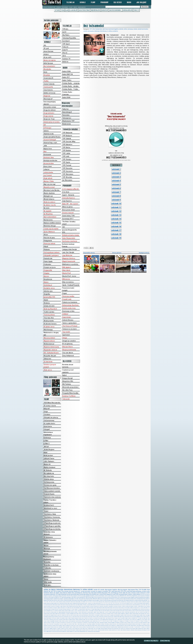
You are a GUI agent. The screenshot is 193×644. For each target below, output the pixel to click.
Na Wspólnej (48, 214)
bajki (60, 594)
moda (48, 630)
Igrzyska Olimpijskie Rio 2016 (69, 231)
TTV (101, 621)
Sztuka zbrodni (49, 306)
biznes (122, 599)
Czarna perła (48, 87)
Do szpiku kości (49, 423)
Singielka (47, 294)
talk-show (83, 599)
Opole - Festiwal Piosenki (71, 285)
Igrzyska (148, 609)
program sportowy (64, 599)
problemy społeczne (84, 600)
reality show (55, 596)
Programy (104, 2)
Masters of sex (94, 614)
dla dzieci (128, 593)
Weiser (46, 546)
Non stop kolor (49, 476)
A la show (66, 192)
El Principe (47, 128)
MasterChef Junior (69, 276)
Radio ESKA (66, 71)
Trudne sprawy (49, 312)
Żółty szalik (48, 582)
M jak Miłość (74, 10)
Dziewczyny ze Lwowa (51, 122)
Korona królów (128, 10)
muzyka (144, 591)
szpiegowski (75, 603)
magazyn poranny (138, 602)
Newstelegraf (67, 112)
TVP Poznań (67, 165)
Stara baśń (57, 621)
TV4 (88, 602)
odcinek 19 (116, 238)
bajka (124, 593)
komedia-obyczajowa (102, 593)
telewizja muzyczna (134, 600)
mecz (59, 600)
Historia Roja (142, 609)
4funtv (135, 603)
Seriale (83, 2)
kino (132, 628)
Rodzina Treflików (69, 396)
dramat (46, 591)
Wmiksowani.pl (49, 344)
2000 (121, 596)
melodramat (66, 600)
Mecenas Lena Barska (51, 190)
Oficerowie (84, 617)
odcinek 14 (116, 219)
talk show (79, 599)
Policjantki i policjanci (51, 255)
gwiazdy (66, 597)
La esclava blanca (90, 612)
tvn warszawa (53, 631)
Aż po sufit (47, 57)
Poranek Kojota (49, 494)
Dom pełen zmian (50, 107)
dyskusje (102, 628)
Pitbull (46, 247)
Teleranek (66, 399)
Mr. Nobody (48, 470)
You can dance (68, 353)
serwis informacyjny (109, 596)
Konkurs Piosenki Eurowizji (137, 611)
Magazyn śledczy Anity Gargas (49, 614)
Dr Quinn (97, 608)
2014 (144, 594)
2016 (122, 591)
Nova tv (70, 617)
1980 (149, 600)
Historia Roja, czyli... (51, 143)
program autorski (92, 600)
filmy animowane (115, 628)
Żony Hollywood (68, 356)
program (125, 590)
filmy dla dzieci (105, 602)
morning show (144, 602)
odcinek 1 (116, 169)
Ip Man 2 (47, 444)
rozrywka (93, 591)
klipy (137, 628)
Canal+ (144, 605)
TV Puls (103, 621)
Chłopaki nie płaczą (51, 417)
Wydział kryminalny (114, 627)
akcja (78, 594)
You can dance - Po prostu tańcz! (134, 627)
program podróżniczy (55, 599)
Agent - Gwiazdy (68, 195)
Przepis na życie (50, 267)
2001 (84, 597)
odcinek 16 (116, 226)
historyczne (133, 602)
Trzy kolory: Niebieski (51, 520)
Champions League (59, 606)
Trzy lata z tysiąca (63, 624)
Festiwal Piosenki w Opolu (83, 609)
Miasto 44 (47, 464)
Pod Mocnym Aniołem (52, 488)
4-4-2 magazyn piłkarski (70, 189)
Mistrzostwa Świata (74, 602)
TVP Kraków (67, 150)
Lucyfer (141, 612)
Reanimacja (51, 620)
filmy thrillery (70, 596)
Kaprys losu (48, 149)
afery (97, 602)
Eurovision (65, 609)
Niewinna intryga (50, 226)
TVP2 (110, 591)
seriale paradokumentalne (88, 596)
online (125, 29)
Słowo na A (98, 621)
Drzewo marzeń (68, 213)
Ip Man (46, 441)
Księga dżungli (67, 378)
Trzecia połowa (49, 315)
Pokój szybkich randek (52, 491)
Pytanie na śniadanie (70, 302)
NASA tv (65, 62)
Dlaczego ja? (48, 99)
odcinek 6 (116, 188)
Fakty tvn (65, 109)
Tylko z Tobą (77, 624)
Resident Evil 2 (49, 505)
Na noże (46, 208)
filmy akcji (64, 596)
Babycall (47, 409)
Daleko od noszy (49, 93)
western (58, 631)
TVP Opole (66, 162)
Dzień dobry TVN (68, 216)
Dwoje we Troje (49, 119)
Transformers (145, 623)
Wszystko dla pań (50, 356)
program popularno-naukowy (84, 630)
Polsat (60, 596)
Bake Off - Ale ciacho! (70, 204)
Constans (47, 415)
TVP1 (109, 593)
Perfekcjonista (49, 482)
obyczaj (120, 590)
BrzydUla (136, 605)
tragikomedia (48, 631)
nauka (50, 630)
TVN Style (107, 621)
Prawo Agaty (48, 261)
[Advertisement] (116, 95)
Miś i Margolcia (51, 615)
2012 (96, 599)
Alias (53, 605)
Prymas (113, 618)
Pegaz (65, 293)
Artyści (46, 54)
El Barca (49, 609)
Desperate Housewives (53, 608)
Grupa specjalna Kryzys (52, 137)
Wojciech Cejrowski (47, 627)
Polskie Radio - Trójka (70, 89)
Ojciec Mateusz (49, 232)
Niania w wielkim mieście (52, 223)
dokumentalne (127, 599)
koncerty (123, 597)
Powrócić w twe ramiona (52, 497)
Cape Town (148, 605)
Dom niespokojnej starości (49, 103)
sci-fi (75, 599)
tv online (109, 31)
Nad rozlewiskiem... (115, 10)
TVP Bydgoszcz (121, 621)
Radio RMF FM (67, 74)
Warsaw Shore (67, 347)
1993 (114, 603)
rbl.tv (64, 56)
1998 (47, 602)
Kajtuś (64, 375)
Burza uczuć (140, 605)
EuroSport (105, 10)
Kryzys (49, 612)
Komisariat (47, 155)
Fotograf (47, 429)
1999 (49, 602)
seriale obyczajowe (106, 590)
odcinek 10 (116, 204)
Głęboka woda (48, 134)
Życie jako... (48, 585)
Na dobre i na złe (50, 205)
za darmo (115, 31)
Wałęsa (89, 626)
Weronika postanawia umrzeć (50, 553)
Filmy (93, 2)
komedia (76, 591)
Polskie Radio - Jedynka (71, 83)
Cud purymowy (49, 420)
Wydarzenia (66, 124)
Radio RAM (66, 97)
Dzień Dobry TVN (147, 608)
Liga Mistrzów (67, 255)
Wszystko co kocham (51, 565)
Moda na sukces (49, 202)
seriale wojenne (70, 603)
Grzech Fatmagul (50, 140)
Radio (129, 2)
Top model (66, 332)
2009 (117, 594)
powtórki (71, 630)
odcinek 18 (116, 234)
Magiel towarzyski (69, 261)
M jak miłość (48, 178)
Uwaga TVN (140, 624)
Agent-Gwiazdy (143, 603)
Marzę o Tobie (49, 181)
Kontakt (143, 611)
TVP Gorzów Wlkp (69, 141)
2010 (141, 594)
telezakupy (144, 630)
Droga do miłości (50, 110)
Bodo (45, 72)
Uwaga (65, 338)
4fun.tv (65, 53)
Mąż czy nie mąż (49, 184)
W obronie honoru (50, 324)
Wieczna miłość (49, 338)
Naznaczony (48, 220)
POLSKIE (144, 590)
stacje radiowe (137, 594)
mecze (62, 600)
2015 (91, 29)
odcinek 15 (116, 223)
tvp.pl (86, 603)
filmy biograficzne (133, 596)
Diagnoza (47, 96)
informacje (85, 593)
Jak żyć (46, 447)
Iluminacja (47, 438)
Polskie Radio (91, 597)
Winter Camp (136, 626)
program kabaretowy (47, 603)
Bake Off (82, 605)
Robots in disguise (69, 620)
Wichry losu (123, 626)
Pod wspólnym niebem (51, 252)
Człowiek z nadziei (137, 606)
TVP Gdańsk (67, 139)
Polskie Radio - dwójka (70, 86)
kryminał (111, 29)
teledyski (124, 630)
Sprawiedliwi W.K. (49, 297)
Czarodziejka (110, 606)
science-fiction (103, 594)
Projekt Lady (67, 299)
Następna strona (144, 253)
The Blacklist (117, 623)
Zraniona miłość (91, 628)
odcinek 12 (116, 211)
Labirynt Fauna (49, 458)
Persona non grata (50, 485)
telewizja (83, 603)
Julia (45, 146)
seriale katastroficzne (113, 630)
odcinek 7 (116, 192)
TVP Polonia (112, 599)
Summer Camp (68, 621)
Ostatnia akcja (49, 479)
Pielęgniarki (48, 241)
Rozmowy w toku (68, 311)
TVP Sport (66, 44)
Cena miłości (48, 606)
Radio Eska (141, 618)
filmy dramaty (65, 591)
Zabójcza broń (46, 628)
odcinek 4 (116, 181)
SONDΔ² (65, 314)
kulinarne (147, 594)
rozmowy (96, 630)
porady (68, 630)
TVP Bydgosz (67, 136)
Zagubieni (51, 628)
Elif (45, 125)
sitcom (119, 630)
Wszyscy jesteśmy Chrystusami (49, 558)
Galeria (46, 131)
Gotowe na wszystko (113, 609)
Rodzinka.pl (48, 285)
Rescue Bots (56, 620)
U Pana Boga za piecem (52, 523)
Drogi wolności (49, 113)
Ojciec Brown (88, 617)
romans (101, 600)
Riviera (46, 282)
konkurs (131, 594)
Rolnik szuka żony (69, 308)
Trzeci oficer (51, 624)
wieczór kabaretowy (63, 631)
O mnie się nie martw (51, 229)
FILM (148, 590)
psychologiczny (115, 593)
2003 (118, 603)
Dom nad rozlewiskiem (76, 608)
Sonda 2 (45, 621)
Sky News (66, 35)
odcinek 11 (116, 207)
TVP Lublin (66, 153)
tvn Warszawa (67, 180)
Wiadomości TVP (68, 121)
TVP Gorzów (131, 621)
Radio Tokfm (67, 80)
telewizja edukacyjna (138, 630)
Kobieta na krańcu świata (71, 235)
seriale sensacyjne (89, 31)
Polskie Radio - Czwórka (68, 93)
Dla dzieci (118, 2)
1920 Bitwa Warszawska (52, 403)
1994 (45, 602)
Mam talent (66, 270)
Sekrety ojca (48, 291)
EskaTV (65, 50)
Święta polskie (89, 599)
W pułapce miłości (62, 626)
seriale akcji (100, 630)
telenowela (79, 603)
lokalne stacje (59, 593)
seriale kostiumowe (72, 594)
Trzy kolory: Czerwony (52, 517)
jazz (124, 628)
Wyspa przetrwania (69, 350)
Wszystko (47, 562)
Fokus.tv (136, 10)
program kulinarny (78, 596)
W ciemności (48, 537)
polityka (55, 630)
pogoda (148, 602)
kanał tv (126, 594)
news (98, 594)
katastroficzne (128, 628)
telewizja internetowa (100, 31)
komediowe (64, 594)
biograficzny (110, 594)
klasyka (134, 628)
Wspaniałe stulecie (50, 350)
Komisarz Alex (49, 158)
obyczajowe (131, 590)
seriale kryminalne (143, 29)
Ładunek (71, 631)
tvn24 (64, 32)
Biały (102, 605)
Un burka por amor (135, 624)
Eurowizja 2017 (68, 219)
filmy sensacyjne (127, 602)
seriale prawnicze (115, 600)
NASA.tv (93, 615)
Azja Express (67, 201)
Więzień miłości (96, 10)
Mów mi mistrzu (68, 282)
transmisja (117, 596)
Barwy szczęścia (50, 60)
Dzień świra (48, 426)
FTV (71, 609)
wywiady (81, 597)
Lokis (136, 612)
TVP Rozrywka (62, 623)
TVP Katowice (67, 144)
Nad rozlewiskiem (50, 217)
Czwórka (123, 606)
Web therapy (48, 330)
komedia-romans (140, 628)
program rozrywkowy (103, 591)
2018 (125, 591)
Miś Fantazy (67, 384)
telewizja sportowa (143, 600)
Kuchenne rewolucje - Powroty (68, 245)
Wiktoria (132, 626)
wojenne (53, 597)
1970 (102, 603)
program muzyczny (48, 596)
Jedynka (87, 611)
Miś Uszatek (46, 615)
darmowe (105, 29)
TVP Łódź (66, 156)
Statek (46, 300)
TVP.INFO (94, 602)
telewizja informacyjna (124, 600)
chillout (99, 628)
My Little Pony (67, 390)
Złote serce (48, 370)
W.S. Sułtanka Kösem (51, 353)
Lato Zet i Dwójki (68, 252)
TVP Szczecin (67, 171)
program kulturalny (76, 630)
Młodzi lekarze (49, 199)
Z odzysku (47, 568)
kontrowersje (50, 600)
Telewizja (70, 2)
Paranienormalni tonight (68, 289)
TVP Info (57, 10)
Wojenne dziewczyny (51, 347)
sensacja (130, 29)
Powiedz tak (48, 258)
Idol (64, 227)
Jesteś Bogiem (49, 450)
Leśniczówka (48, 172)
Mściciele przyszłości (70, 387)
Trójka (73, 624)
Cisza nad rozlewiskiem (85, 606)
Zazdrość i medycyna (51, 571)
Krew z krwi (48, 166)
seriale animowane (145, 596)
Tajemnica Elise (94, 623)
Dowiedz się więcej (151, 641)
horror (119, 597)
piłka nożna (72, 600)
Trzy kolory (117, 599)
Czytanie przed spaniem (68, 371)
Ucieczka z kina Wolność (49, 533)
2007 (123, 596)
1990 (111, 603)
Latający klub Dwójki (69, 249)
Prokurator (47, 264)
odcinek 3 (116, 177)
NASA (90, 615)
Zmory (46, 579)
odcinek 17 (116, 230)
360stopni (127, 603)
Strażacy (47, 303)
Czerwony (119, 606)
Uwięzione (45, 626)
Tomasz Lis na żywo (69, 329)
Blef (109, 605)
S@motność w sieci (121, 620)
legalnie (116, 29)
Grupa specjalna (126, 609)
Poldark (69, 618)
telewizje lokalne (67, 593)
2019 (57, 594)
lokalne (51, 593)
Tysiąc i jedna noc (83, 624)
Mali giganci (67, 267)
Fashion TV (66, 59)
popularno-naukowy (60, 630)
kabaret (45, 600)
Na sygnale (47, 211)
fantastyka (110, 628)
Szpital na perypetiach (85, 621)
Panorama (66, 115)
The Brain (121, 623)
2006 (87, 597)
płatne (98, 600)
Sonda (148, 620)
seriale (135, 29)
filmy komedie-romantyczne (113, 602)
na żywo (59, 591)
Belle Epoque (48, 63)
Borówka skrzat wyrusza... (68, 366)
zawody (68, 631)
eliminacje (106, 628)
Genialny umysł (100, 609)
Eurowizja (68, 609)
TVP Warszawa (68, 174)
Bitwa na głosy (67, 207)
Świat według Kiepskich (81, 631)
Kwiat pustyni (48, 455)
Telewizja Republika (69, 38)
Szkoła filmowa (68, 320)
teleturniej (132, 630)
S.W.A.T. (116, 620)
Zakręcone (47, 359)
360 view (123, 603)
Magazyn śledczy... (69, 258)
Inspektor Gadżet (68, 611)
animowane (121, 594)
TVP (140, 590)
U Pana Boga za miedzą (52, 529)
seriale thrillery (47, 597)
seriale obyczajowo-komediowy (134, 591)
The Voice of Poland (70, 326)
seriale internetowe (105, 630)
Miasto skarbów (49, 193)
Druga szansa (48, 116)
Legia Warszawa (118, 612)
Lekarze (46, 169)
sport (114, 594)
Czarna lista (101, 606)
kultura (145, 628)
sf (117, 630)
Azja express (71, 605)
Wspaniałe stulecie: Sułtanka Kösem (72, 627)
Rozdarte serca (49, 288)
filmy (137, 590)
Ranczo (46, 276)
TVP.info (65, 29)
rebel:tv (93, 630)
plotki (52, 630)
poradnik (65, 630)
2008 (56, 597)
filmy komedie (93, 594)
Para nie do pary (49, 238)
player (70, 597)
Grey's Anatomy (120, 609)
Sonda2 (48, 621)
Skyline (146, 620)
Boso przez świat (84, 10)
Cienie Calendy (49, 84)
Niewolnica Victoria (58, 617)
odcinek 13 (116, 215)
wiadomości (52, 594)
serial (139, 596)
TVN (54, 591)
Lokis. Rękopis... (49, 461)
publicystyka (71, 599)
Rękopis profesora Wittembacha (108, 620)
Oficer (46, 235)
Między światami (49, 467)
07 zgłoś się (89, 603)
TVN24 (63, 10)
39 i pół (46, 48)
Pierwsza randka (68, 296)
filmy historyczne (98, 597)
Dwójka (128, 608)
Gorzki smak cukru (106, 609)
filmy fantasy (121, 628)
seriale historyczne (141, 593)
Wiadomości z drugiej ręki (51, 334)
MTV (149, 612)
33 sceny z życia (50, 406)
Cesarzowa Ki (48, 78)
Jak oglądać (141, 2)
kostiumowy (128, 597)
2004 (94, 599)
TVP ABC (111, 621)
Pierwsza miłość (49, 244)
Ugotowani (66, 335)
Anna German (48, 51)
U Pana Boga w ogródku (52, 526)
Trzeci (46, 511)
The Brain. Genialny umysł (69, 223)
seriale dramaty (107, 600)
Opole (97, 617)
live (96, 591)
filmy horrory (105, 597)
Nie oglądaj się (49, 473)
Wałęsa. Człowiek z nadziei (50, 541)
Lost (138, 612)
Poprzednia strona (89, 253)
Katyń (45, 452)
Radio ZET (66, 77)
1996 (116, 603)
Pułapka (46, 273)
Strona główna (117, 253)
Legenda (113, 612)
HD (99, 590)
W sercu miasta (79, 626)
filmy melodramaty (138, 599)
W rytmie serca (49, 327)
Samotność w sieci (50, 508)
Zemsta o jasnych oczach (50, 366)
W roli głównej (67, 344)
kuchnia (55, 600)
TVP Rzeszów (67, 168)
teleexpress (128, 630)
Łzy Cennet (48, 175)
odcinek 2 (116, 173)
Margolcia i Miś (68, 381)
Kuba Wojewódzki (69, 238)
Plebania (47, 250)
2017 (79, 591)
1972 (104, 603)
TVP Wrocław (67, 177)
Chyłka (46, 81)
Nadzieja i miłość (123, 615)
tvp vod (51, 591)
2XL (45, 45)
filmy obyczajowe (93, 593)
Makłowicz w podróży (70, 264)
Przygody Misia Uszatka (70, 393)
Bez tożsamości (98, 29)
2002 (52, 602)
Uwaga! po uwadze (69, 341)
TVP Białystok (67, 133)
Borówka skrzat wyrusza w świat (122, 605)
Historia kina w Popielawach (48, 434)
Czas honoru (48, 90)
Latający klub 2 (102, 612)
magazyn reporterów (135, 597)
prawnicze (77, 600)
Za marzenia (48, 362)
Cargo (46, 412)
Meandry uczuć (49, 187)
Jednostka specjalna (81, 611)
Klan (67, 10)
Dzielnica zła (132, 608)
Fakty (73, 609)
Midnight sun (48, 196)
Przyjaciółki (48, 270)
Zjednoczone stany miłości (50, 575)
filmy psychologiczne (77, 593)
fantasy (132, 599)
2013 (128, 596)
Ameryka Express (69, 198)
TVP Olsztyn (67, 159)
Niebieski (46, 617)
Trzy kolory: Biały (50, 514)
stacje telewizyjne (116, 591)
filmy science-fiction (113, 597)
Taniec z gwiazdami (69, 323)
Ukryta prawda (49, 321)
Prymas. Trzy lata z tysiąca (50, 501)
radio (72, 597)
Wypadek (119, 627)
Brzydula (47, 75)
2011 (126, 596)
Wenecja (47, 549)
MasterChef (67, 273)
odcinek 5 (116, 184)
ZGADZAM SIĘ (165, 641)
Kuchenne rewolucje (70, 241)
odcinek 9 (116, 200)
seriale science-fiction (100, 596)
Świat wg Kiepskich (50, 309)
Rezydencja (48, 279)
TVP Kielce (66, 147)
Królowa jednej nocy (55, 612)
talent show (76, 597)
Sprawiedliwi (52, 621)
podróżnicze (143, 597)
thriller (121, 593)
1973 (107, 603)
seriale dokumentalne (63, 603)
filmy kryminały (121, 602)
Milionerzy (66, 279)
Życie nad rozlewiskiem (96, 631)
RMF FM (137, 618)
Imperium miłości (61, 611)
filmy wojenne (146, 599)
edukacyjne (100, 602)
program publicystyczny (55, 603)
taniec (122, 630)
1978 (109, 603)
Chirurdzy (64, 606)
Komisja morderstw (50, 160)
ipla (54, 593)
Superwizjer (67, 317)
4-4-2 (133, 603)
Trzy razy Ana (49, 318)
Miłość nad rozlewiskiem (140, 614)
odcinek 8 (116, 196)
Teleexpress (67, 118)
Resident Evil (85, 602)
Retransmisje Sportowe (70, 305)
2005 (54, 602)
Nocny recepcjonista (65, 617)
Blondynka (47, 69)
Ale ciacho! (51, 605)
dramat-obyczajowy (84, 594)
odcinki (121, 29)
